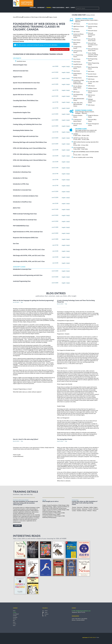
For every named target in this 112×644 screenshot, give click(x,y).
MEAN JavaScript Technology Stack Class (25, 214)
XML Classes (91, 105)
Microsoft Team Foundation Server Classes (93, 45)
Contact (73, 8)
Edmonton (85, 509)
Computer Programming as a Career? (22, 389)
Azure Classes (77, 40)
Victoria (90, 509)
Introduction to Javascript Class (22, 190)
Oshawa (84, 511)
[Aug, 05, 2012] (60, 441)
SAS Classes (91, 71)
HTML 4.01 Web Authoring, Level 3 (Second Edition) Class (30, 148)
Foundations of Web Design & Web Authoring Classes (79, 82)
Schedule (15, 616)
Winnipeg (86, 507)
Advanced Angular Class (20, 65)
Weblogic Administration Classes (92, 101)
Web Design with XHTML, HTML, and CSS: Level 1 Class (29, 250)
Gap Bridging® (16, 614)
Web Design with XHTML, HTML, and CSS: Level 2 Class (29, 255)
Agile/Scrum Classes (79, 26)
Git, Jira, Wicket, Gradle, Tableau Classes (78, 88)
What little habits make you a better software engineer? (27, 392)
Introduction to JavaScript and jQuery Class (26, 196)
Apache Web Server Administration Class (25, 89)
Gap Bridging (41, 8)
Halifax (91, 507)
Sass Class (16, 244)
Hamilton (79, 511)
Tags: (22, 302)
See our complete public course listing (83, 157)
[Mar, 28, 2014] (16, 441)
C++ (67, 364)
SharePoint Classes (93, 76)
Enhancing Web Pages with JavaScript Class (26, 136)
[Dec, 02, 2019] (60, 304)
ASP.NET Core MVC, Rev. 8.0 (81, 138)
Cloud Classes (77, 62)
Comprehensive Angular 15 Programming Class (27, 118)
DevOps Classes (77, 78)
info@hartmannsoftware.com (83, 611)
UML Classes (91, 86)
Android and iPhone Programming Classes (78, 36)
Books (14, 625)
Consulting (33, 8)
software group (89, 637)
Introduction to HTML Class (21, 184)
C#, (61, 331)
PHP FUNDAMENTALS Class (21, 226)
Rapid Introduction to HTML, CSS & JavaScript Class (28, 232)
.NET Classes (77, 24)
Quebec (79, 509)
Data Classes (77, 71)
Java (58, 331)
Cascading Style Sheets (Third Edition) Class (26, 101)
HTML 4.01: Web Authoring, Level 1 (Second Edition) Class (30, 154)
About (67, 8)
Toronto (74, 507)
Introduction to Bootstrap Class (22, 172)
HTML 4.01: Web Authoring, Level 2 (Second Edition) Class (30, 160)
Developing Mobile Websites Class (23, 130)
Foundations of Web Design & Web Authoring (35, 17)
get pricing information (60, 49)
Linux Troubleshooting (79, 148)
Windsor (90, 511)
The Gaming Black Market (65, 439)
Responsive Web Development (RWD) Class (26, 238)
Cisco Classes (77, 59)
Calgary (95, 507)
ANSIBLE (76, 134)
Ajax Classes (77, 31)
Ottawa (95, 511)
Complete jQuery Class (20, 107)
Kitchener (96, 509)
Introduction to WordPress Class (22, 202)
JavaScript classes (21, 61)
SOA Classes (91, 79)
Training (49, 8)
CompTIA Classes (78, 64)
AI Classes (76, 29)
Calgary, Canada (53, 17)
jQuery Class (17, 208)
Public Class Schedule (58, 8)
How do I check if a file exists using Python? (26, 439)
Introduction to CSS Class (20, 178)
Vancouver (80, 507)
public (15, 38)
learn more (17, 526)
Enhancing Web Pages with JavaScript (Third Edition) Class (30, 142)
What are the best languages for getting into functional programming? (33, 300)
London (74, 511)
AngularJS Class (18, 77)
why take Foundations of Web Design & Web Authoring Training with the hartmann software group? (25, 503)
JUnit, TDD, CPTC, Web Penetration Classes (78, 104)
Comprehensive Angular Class (22, 112)
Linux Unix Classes (93, 24)
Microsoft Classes (93, 31)
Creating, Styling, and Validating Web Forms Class (27, 124)
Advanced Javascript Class (21, 71)
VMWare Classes (92, 88)
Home (15, 17)
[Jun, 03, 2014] (16, 302)
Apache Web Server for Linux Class (23, 95)
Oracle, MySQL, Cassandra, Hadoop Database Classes (93, 55)
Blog (14, 621)
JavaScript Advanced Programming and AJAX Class (28, 275)
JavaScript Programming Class (22, 281)
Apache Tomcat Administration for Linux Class (26, 83)
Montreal (74, 509)
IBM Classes (76, 92)
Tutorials (15, 619)
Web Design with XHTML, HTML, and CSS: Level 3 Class (29, 261)
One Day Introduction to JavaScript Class (25, 220)
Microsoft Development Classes (92, 35)
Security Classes (92, 74)
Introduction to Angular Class (21, 166)
